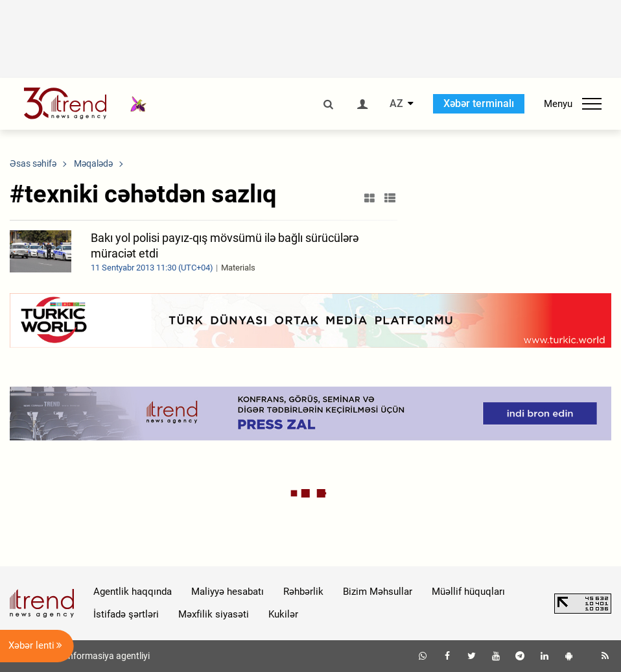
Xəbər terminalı (479, 103)
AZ (396, 104)
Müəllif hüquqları (468, 592)
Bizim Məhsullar (378, 592)
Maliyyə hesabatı (228, 592)
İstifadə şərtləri (126, 614)
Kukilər (283, 614)
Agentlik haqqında (133, 592)
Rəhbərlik (303, 592)
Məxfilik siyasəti (214, 614)
